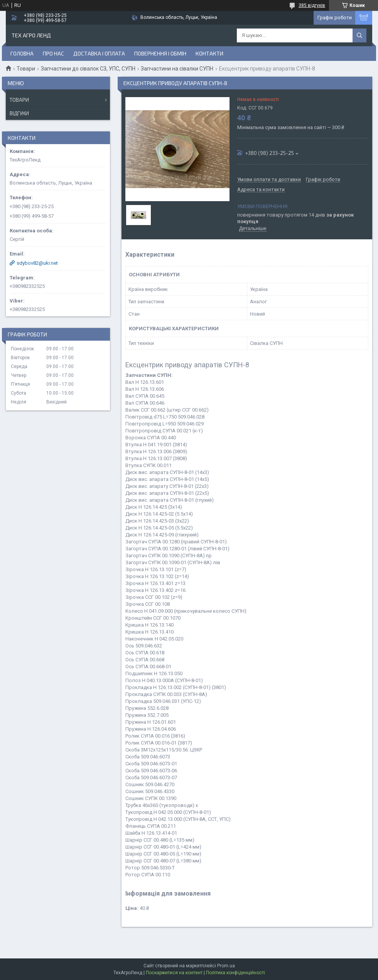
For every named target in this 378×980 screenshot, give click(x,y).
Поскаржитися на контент (174, 973)
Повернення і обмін (160, 53)
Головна (22, 53)
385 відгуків (312, 5)
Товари (26, 69)
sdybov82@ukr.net (37, 263)
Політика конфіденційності (235, 973)
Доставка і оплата (99, 53)
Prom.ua (226, 966)
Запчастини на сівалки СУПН (177, 69)
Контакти (209, 53)
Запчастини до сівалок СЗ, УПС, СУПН (88, 69)
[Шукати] (359, 35)
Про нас (53, 53)
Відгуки (19, 113)
